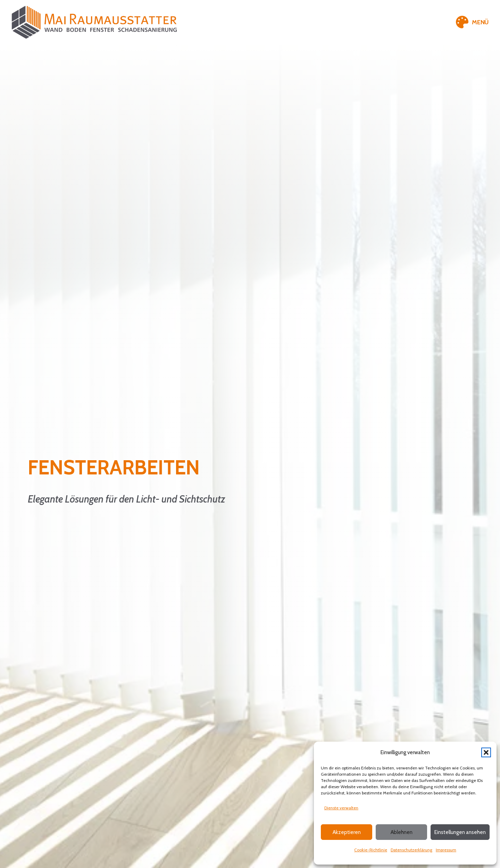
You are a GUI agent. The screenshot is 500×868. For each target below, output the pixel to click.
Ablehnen (402, 832)
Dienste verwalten (341, 808)
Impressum (446, 850)
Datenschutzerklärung (411, 850)
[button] (486, 752)
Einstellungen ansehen (460, 832)
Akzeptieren (347, 832)
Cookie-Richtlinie (371, 850)
